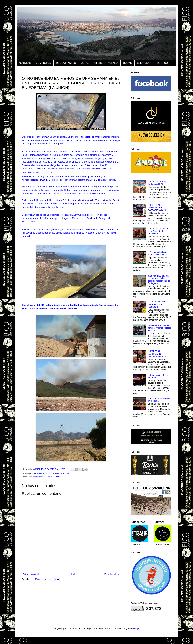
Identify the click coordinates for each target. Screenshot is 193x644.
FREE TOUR (162, 63)
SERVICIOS (144, 63)
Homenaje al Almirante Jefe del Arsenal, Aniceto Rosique (159, 328)
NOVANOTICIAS (62, 473)
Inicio (74, 574)
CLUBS (99, 63)
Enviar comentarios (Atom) (48, 579)
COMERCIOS (43, 63)
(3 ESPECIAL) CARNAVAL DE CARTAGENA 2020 (157, 354)
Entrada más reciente (33, 574)
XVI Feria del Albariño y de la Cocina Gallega (159, 253)
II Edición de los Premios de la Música (159, 400)
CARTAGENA (38, 473)
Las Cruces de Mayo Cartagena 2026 (157, 183)
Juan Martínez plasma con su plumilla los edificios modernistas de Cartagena (159, 280)
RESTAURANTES (66, 63)
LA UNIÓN (49, 473)
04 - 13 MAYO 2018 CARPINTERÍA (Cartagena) (157, 304)
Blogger (136, 628)
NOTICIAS (25, 63)
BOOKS (127, 63)
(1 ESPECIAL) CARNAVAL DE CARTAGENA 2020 (157, 208)
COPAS (85, 63)
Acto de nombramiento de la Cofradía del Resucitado (158, 231)
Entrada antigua (112, 574)
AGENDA (113, 63)
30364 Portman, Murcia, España (46, 477)
